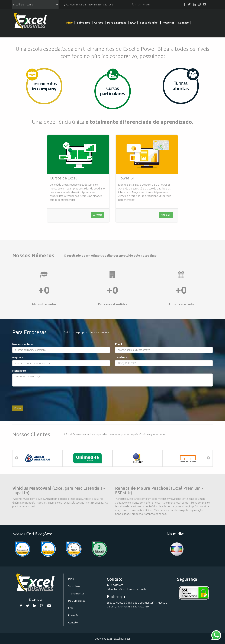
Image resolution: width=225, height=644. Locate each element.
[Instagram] (199, 4)
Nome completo (22, 344)
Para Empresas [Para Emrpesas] (77, 601)
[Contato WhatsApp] (216, 635)
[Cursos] (112, 89)
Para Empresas (117, 23)
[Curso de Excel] (78, 154)
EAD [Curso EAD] (71, 608)
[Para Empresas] (44, 86)
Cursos (99, 23)
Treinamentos (76, 593)
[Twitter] (189, 4)
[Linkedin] (194, 4)
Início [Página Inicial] (69, 23)
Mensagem (19, 371)
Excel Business (30, 22)
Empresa (18, 357)
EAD (133, 23)
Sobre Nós (83, 23)
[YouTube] (204, 4)
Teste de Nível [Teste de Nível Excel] (149, 23)
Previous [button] (17, 458)
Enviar (18, 408)
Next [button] (208, 458)
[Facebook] (185, 4)
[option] (37, 458)
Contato (183, 23)
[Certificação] (74, 549)
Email (119, 344)
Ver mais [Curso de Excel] (97, 215)
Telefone (121, 357)
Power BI (168, 23)
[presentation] (39, 396)
